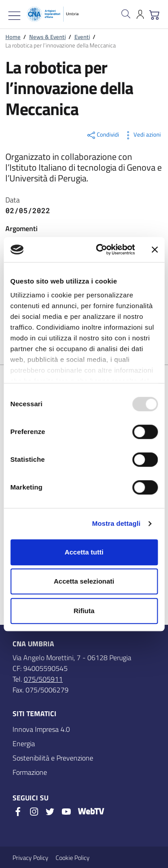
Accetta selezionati (84, 581)
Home (13, 37)
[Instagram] (34, 812)
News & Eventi (47, 37)
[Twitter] (50, 812)
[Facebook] (18, 812)
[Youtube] (66, 812)
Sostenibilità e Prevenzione (53, 758)
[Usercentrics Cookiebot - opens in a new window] (100, 249)
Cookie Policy (73, 857)
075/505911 (43, 679)
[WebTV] (91, 812)
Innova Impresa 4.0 (41, 729)
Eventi (82, 37)
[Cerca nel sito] (126, 14)
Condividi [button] (103, 135)
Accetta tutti (84, 552)
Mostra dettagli (116, 523)
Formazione (30, 772)
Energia (24, 743)
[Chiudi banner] (155, 249)
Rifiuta (84, 611)
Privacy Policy (30, 857)
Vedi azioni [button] (142, 135)
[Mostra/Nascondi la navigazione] (14, 16)
